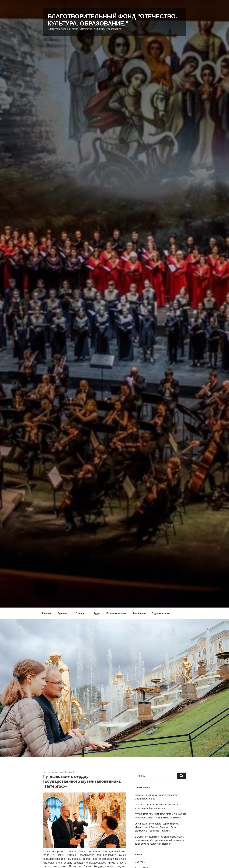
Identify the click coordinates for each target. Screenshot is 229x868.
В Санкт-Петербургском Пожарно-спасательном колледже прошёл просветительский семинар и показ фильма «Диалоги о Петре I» (159, 840)
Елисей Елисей (67, 772)
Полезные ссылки (116, 613)
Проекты (64, 613)
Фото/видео (139, 613)
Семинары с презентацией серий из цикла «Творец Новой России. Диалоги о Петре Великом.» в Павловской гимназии (157, 827)
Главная (47, 613)
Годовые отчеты (161, 613)
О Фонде (82, 613)
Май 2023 (140, 862)
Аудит (97, 613)
